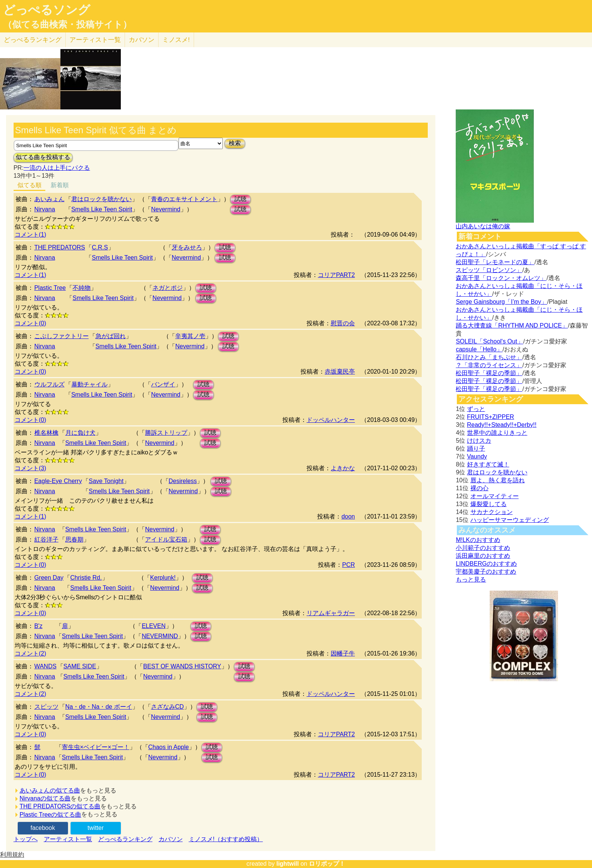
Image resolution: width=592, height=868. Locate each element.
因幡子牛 (343, 653)
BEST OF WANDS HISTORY (182, 666)
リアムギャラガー (331, 613)
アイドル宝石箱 (166, 539)
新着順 (60, 185)
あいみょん (49, 199)
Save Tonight (106, 481)
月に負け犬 (80, 433)
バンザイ (163, 384)
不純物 (82, 288)
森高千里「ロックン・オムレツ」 (501, 278)
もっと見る (471, 579)
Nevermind (166, 209)
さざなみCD (167, 707)
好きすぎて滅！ (488, 464)
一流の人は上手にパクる (57, 168)
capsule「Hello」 (479, 349)
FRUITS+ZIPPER (491, 417)
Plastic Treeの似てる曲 (51, 815)
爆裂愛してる (489, 504)
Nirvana (45, 209)
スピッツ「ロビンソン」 (489, 270)
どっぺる (33, 40)
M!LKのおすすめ (478, 540)
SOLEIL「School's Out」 (489, 341)
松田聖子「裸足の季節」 (489, 373)
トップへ (26, 839)
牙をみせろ (187, 247)
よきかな (343, 468)
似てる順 (29, 185)
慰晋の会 (343, 323)
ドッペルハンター (331, 420)
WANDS (45, 666)
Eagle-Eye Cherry (58, 481)
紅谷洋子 (46, 539)
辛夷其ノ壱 (190, 336)
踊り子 (476, 449)
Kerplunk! (163, 578)
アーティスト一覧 (68, 839)
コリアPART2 (336, 275)
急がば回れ (111, 336)
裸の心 (479, 488)
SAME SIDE (80, 666)
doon (348, 516)
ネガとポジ (168, 288)
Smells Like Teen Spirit (102, 209)
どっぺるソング (47, 10)
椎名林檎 (46, 433)
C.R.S (100, 247)
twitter (96, 828)
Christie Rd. (86, 578)
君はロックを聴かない (102, 199)
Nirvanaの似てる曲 (45, 798)
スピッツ (46, 707)
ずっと (476, 409)
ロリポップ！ (327, 864)
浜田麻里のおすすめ (483, 556)
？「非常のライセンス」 (489, 365)
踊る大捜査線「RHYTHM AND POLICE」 (512, 325)
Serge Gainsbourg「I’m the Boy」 (501, 302)
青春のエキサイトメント (184, 199)
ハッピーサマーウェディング (510, 520)
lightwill (288, 864)
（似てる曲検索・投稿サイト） (67, 25)
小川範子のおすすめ (483, 548)
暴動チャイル (89, 384)
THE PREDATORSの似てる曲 (60, 806)
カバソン (142, 40)
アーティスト (95, 40)
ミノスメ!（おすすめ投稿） (226, 839)
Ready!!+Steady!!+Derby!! (502, 425)
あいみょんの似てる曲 (50, 790)
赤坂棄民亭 (340, 372)
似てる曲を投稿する (43, 157)
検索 (235, 143)
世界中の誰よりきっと (497, 433)
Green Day (49, 578)
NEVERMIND (160, 636)
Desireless (183, 481)
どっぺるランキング (125, 839)
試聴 (240, 199)
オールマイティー (495, 496)
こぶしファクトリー (62, 336)
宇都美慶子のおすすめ (486, 572)
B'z (39, 626)
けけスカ (479, 441)
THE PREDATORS (60, 247)
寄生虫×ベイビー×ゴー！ (96, 747)
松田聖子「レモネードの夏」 (495, 262)
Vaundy (477, 456)
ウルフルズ (49, 384)
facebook (43, 828)
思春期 (74, 539)
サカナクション (492, 512)
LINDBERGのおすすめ (486, 564)
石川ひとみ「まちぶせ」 (489, 357)
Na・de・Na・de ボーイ (99, 707)
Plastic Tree (50, 288)
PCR (348, 565)
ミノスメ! (176, 40)
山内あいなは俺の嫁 (483, 226)
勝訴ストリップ (166, 433)
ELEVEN (153, 626)
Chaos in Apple (169, 747)
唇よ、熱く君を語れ (498, 480)
